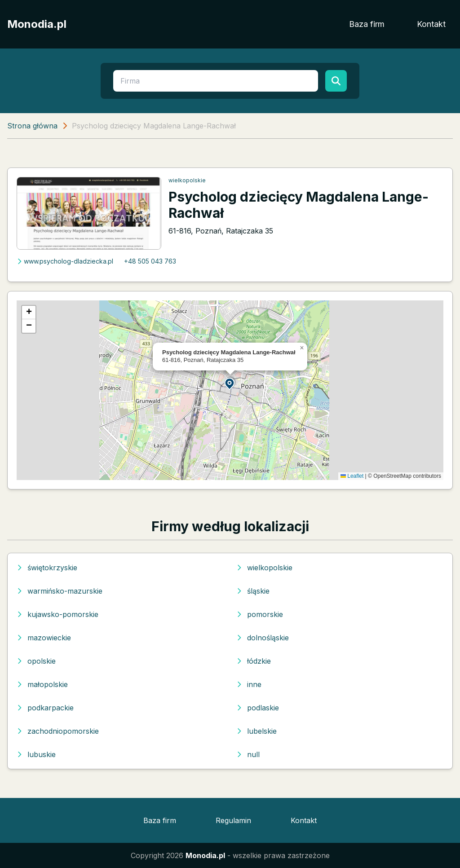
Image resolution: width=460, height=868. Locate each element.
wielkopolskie (187, 180)
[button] (230, 383)
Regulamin (233, 820)
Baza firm (367, 24)
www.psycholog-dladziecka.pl (65, 261)
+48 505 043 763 (150, 261)
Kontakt (431, 24)
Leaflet (352, 476)
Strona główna (32, 126)
